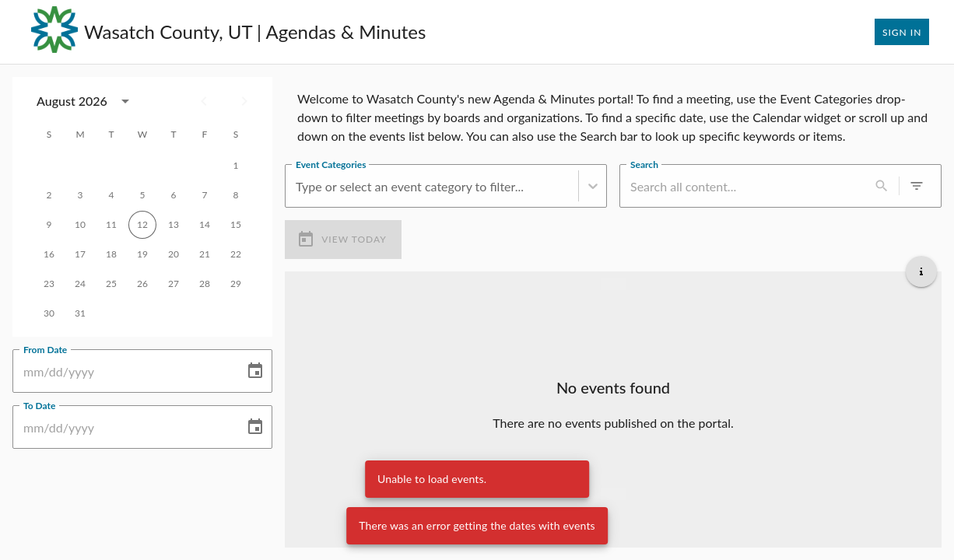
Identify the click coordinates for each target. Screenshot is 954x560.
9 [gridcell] (49, 225)
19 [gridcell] (142, 254)
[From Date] (123, 371)
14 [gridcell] (205, 225)
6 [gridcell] (174, 195)
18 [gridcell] (111, 254)
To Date (39, 405)
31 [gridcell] (80, 313)
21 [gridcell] (205, 254)
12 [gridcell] (142, 225)
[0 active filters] (917, 186)
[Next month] (244, 101)
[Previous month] (204, 101)
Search (644, 164)
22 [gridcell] (236, 254)
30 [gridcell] (49, 313)
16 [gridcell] (49, 254)
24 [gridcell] (80, 284)
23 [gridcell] (49, 284)
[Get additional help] (921, 271)
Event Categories (331, 164)
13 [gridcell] (174, 225)
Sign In (902, 32)
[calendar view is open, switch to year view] (125, 101)
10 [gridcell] (80, 225)
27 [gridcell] (174, 284)
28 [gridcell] (205, 284)
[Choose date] (255, 371)
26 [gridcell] (142, 284)
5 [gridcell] (142, 195)
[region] (613, 114)
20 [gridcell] (174, 254)
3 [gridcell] (80, 195)
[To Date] (123, 427)
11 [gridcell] (111, 225)
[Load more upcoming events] (613, 494)
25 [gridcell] (111, 284)
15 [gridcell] (236, 225)
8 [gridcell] (236, 195)
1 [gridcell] (236, 166)
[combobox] (297, 186)
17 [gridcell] (80, 254)
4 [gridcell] (111, 195)
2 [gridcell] (49, 195)
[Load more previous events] (613, 284)
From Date (45, 349)
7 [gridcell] (205, 195)
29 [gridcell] (236, 284)
